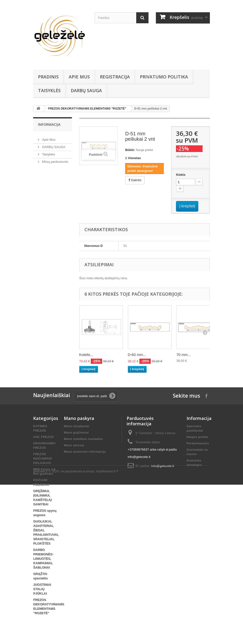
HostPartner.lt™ (108, 631)
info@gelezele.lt (163, 466)
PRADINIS (48, 77)
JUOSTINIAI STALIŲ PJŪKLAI (42, 589)
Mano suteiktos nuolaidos (83, 439)
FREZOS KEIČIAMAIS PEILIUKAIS (43, 459)
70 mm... (184, 355)
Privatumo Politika (164, 77)
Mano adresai (74, 445)
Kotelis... (86, 355)
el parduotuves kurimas (78, 631)
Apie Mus (79, 77)
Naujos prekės (197, 437)
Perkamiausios (198, 443)
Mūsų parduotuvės (55, 160)
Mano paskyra (79, 418)
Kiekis (181, 175)
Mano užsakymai (76, 426)
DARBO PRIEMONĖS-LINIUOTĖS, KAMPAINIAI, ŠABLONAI (43, 559)
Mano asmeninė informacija (85, 452)
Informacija (49, 124)
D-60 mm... (137, 355)
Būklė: (130, 150)
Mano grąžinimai (76, 433)
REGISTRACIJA (115, 77)
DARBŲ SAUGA (86, 90)
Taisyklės (49, 90)
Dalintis (135, 180)
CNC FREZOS (44, 437)
